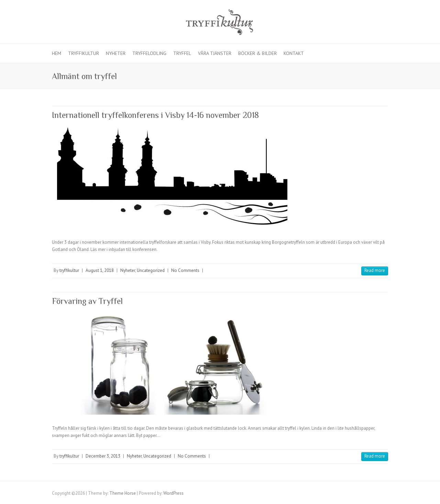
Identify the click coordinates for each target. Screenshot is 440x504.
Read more (375, 270)
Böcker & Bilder (257, 53)
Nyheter (116, 53)
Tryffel (182, 53)
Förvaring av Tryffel (87, 301)
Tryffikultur (84, 53)
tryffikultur (69, 270)
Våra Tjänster (215, 53)
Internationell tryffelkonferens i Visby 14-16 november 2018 (155, 115)
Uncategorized (151, 270)
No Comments (185, 270)
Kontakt (294, 53)
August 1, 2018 (100, 270)
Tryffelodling (149, 53)
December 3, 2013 (103, 456)
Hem (57, 53)
